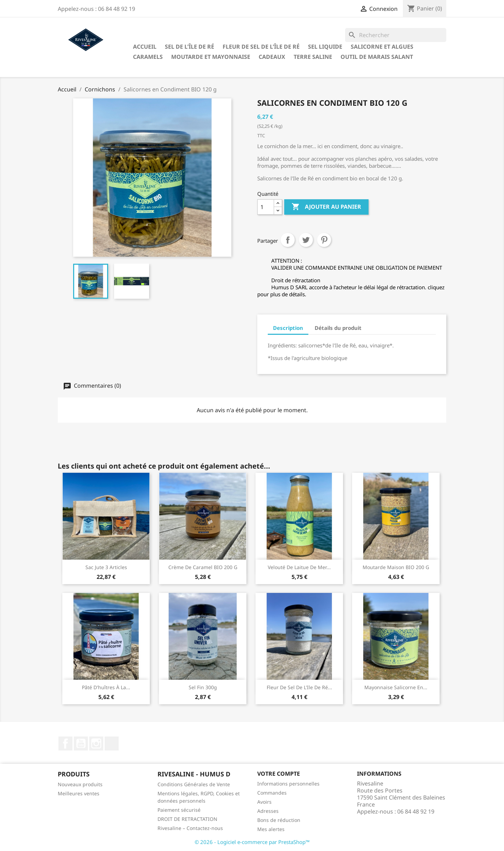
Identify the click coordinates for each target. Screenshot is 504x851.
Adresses (268, 811)
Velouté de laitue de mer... (299, 567)
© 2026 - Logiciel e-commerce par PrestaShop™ (252, 842)
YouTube (81, 743)
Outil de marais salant (377, 57)
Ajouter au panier (326, 207)
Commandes (272, 793)
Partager (288, 240)
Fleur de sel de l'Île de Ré (261, 47)
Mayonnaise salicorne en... (396, 687)
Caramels (148, 57)
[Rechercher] (396, 35)
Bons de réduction (279, 820)
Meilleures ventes (79, 793)
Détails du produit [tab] (338, 328)
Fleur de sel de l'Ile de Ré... (299, 687)
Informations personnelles (288, 784)
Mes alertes (271, 829)
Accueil (145, 47)
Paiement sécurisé (179, 810)
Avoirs (264, 802)
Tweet (306, 240)
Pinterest (324, 240)
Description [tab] (288, 328)
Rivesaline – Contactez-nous (190, 828)
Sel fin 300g (203, 687)
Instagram (96, 743)
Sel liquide (325, 47)
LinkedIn (112, 743)
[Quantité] (266, 207)
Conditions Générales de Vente (194, 784)
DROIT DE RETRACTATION (187, 819)
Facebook (65, 743)
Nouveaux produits (80, 784)
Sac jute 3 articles (106, 567)
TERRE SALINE (313, 57)
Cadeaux (272, 57)
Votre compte (279, 774)
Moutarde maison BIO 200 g (396, 567)
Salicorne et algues (382, 47)
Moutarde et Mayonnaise (211, 57)
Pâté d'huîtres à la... (106, 687)
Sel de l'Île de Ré (190, 47)
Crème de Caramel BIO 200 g (203, 567)
